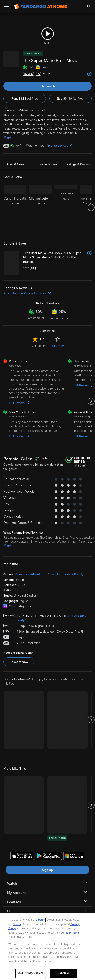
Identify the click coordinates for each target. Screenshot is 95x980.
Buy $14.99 (70, 99)
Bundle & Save (47, 164)
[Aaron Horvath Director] (15, 207)
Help (11, 911)
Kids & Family (74, 574)
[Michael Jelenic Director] (40, 207)
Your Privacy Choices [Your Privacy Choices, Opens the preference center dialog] (31, 973)
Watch (12, 884)
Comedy (21, 574)
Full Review (19, 403)
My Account (16, 893)
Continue (63, 973)
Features (14, 902)
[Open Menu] (6, 7)
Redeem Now (19, 662)
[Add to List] (89, 74)
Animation (54, 574)
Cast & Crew (16, 164)
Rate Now (58, 346)
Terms (17, 924)
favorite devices (59, 146)
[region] (47, 947)
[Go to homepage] (41, 7)
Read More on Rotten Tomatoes (27, 293)
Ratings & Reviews (79, 164)
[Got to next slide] (91, 207)
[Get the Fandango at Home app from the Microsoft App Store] (74, 857)
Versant (40, 920)
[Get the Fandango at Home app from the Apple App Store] (22, 857)
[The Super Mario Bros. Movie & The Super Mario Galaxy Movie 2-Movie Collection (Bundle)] (57, 258)
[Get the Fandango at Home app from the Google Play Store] (49, 857)
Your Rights (73, 933)
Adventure (37, 574)
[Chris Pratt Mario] (66, 207)
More (7, 138)
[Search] (89, 7)
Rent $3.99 (25, 99)
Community (38, 346)
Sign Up (47, 870)
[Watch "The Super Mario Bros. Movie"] (47, 86)
